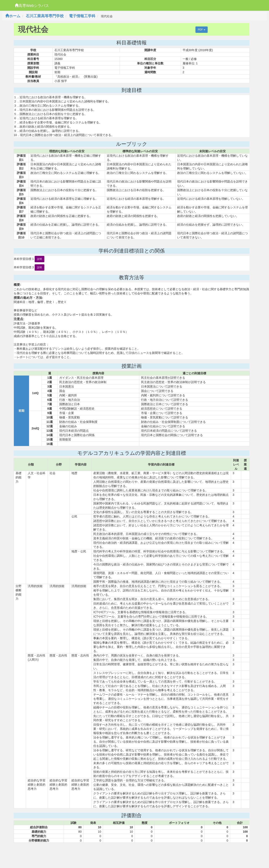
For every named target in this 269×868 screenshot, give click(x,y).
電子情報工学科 (82, 16)
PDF (201, 30)
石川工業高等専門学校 (45, 16)
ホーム (13, 16)
